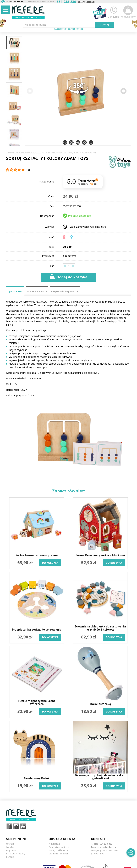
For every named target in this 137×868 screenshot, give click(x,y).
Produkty (24, 153)
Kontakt (10, 857)
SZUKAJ (104, 25)
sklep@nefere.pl (87, 2)
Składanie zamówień (59, 854)
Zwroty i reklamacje (58, 850)
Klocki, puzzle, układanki (40, 153)
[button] (123, 91)
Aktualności (54, 844)
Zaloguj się (114, 12)
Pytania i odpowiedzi (59, 847)
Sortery (55, 153)
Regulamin (11, 850)
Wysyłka (10, 847)
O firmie (10, 844)
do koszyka (50, 563)
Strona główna (12, 153)
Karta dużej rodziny (16, 854)
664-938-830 (106, 844)
